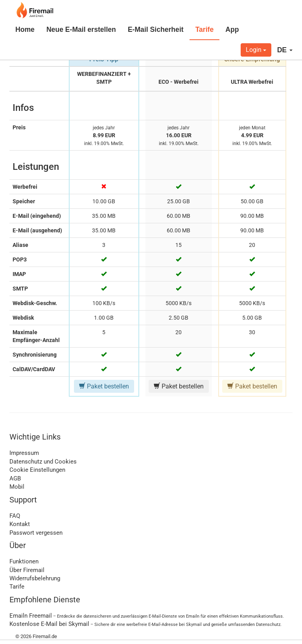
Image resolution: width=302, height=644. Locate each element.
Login (256, 50)
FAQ (15, 516)
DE (285, 50)
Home (25, 29)
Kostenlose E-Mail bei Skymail (49, 624)
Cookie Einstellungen (37, 470)
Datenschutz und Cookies (43, 462)
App (232, 29)
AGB (15, 478)
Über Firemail (27, 570)
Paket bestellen (104, 386)
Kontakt (20, 524)
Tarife (205, 29)
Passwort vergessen (36, 533)
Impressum (24, 453)
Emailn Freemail (31, 616)
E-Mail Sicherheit (156, 29)
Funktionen (24, 561)
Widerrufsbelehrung (35, 578)
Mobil (17, 487)
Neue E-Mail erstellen (81, 29)
